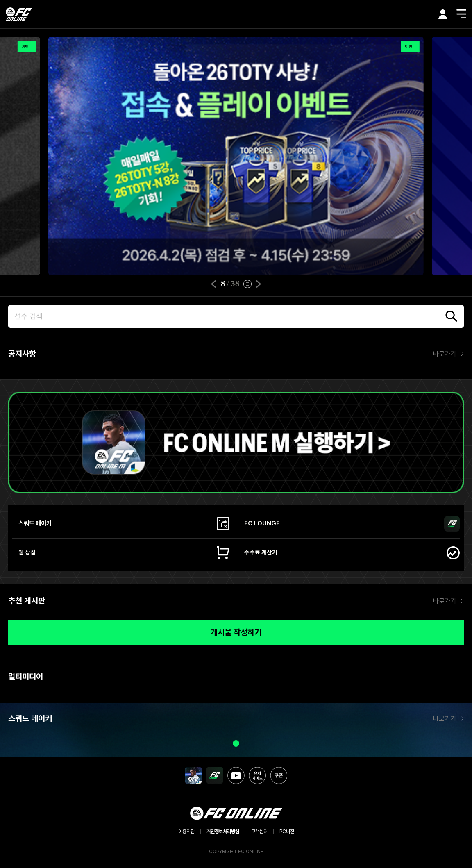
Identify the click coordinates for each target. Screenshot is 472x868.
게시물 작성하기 (236, 632)
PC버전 (287, 832)
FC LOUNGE (215, 775)
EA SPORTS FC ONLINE (19, 14)
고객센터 (259, 832)
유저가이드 (257, 775)
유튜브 (236, 775)
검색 (452, 316)
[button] (213, 284)
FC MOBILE (193, 775)
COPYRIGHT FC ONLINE (236, 852)
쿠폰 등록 (279, 775)
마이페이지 (443, 14)
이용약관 (186, 832)
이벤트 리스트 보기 (247, 284)
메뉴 (461, 14)
